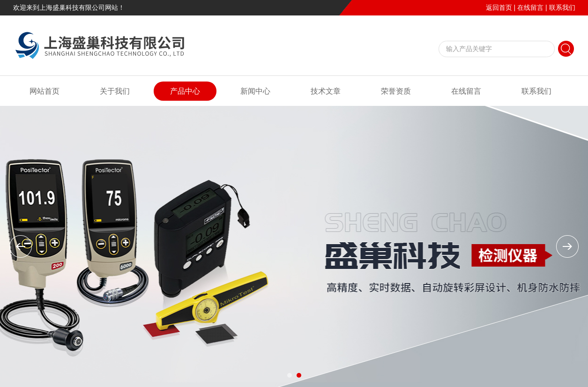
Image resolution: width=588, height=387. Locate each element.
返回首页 (499, 7)
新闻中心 (255, 91)
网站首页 (45, 91)
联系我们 (562, 7)
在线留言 (530, 7)
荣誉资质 (396, 91)
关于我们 (115, 91)
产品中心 (185, 91)
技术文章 (326, 91)
